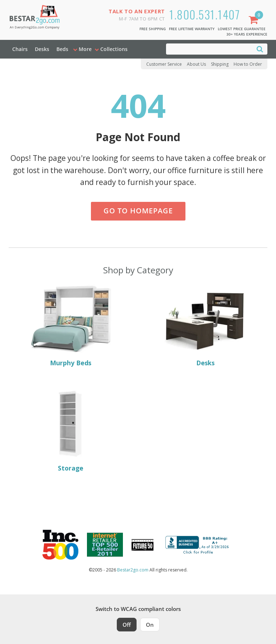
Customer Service (164, 64)
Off (127, 625)
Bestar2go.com (133, 570)
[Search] (260, 49)
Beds (62, 49)
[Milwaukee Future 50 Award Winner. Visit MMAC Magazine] (142, 545)
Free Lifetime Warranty (192, 29)
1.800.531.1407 (205, 14)
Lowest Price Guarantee (242, 29)
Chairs (20, 49)
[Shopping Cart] (255, 21)
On (150, 625)
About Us (196, 64)
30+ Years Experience (247, 34)
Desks (42, 49)
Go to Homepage (138, 211)
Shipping (220, 64)
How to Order (248, 64)
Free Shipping (153, 29)
